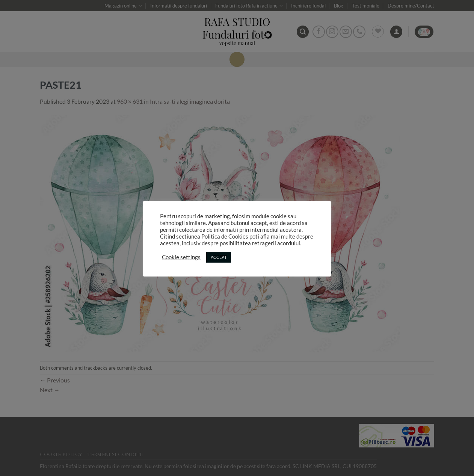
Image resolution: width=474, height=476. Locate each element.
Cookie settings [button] (181, 257)
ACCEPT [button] (219, 257)
